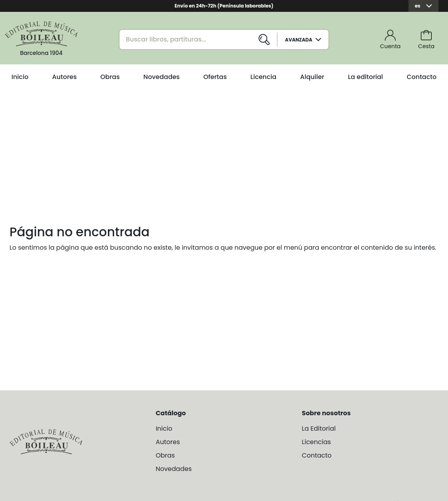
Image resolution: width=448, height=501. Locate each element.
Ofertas (215, 77)
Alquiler (312, 77)
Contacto (422, 77)
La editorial (366, 77)
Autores (64, 77)
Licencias (316, 442)
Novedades (162, 77)
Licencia (263, 77)
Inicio (20, 77)
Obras (110, 77)
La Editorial (319, 428)
